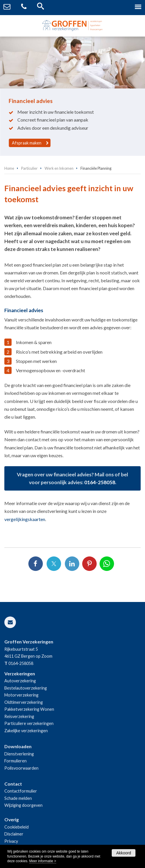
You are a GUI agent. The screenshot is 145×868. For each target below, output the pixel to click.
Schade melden (18, 798)
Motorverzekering (21, 695)
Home (9, 168)
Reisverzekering (19, 716)
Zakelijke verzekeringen (26, 731)
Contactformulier (21, 791)
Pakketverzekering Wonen (29, 709)
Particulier (29, 168)
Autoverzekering (20, 681)
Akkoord (123, 853)
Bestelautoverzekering (26, 688)
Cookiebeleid (16, 827)
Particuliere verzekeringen (29, 723)
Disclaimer (14, 834)
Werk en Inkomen (59, 168)
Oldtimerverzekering (24, 702)
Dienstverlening (19, 754)
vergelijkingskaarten (25, 519)
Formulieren (15, 761)
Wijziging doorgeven (23, 805)
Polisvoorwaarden (21, 768)
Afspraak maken (27, 143)
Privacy (11, 841)
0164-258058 (100, 482)
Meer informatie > (43, 861)
